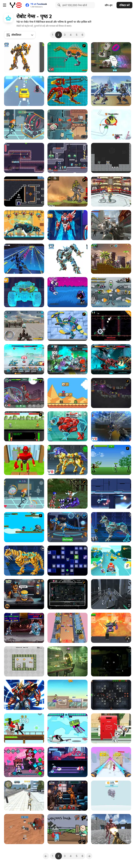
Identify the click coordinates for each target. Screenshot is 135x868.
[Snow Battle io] (111, 124)
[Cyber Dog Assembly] (111, 527)
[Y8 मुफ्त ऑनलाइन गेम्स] (16, 5)
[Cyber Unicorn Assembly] (67, 460)
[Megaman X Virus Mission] (24, 628)
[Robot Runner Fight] (24, 259)
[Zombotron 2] (111, 393)
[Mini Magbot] (24, 191)
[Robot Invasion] (24, 124)
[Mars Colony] (24, 829)
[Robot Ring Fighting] (111, 191)
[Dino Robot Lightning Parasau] (67, 326)
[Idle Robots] (111, 796)
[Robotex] (24, 57)
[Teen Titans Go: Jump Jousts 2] (67, 292)
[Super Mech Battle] (111, 91)
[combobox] (20, 35)
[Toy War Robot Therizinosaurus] (24, 393)
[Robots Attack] (111, 225)
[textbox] (20, 35)
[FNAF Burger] (24, 594)
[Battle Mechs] (24, 426)
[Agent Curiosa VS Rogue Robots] (24, 494)
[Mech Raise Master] (111, 762)
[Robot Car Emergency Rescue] (111, 728)
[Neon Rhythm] (67, 762)
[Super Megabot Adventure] (111, 259)
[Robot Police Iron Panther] (24, 225)
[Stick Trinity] (111, 460)
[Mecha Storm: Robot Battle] (24, 359)
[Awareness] (67, 661)
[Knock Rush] (24, 460)
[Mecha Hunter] (24, 326)
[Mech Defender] (111, 695)
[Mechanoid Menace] (24, 728)
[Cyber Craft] (24, 695)
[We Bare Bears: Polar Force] (111, 57)
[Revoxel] (67, 628)
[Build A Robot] (111, 292)
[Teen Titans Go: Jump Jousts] (67, 728)
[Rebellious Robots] (111, 426)
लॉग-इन (109, 5)
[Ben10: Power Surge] (67, 695)
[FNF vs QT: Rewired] (24, 762)
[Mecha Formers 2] (67, 225)
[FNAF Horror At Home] (67, 796)
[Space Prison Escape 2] (67, 158)
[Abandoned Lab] (111, 594)
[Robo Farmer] (67, 829)
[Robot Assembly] (67, 259)
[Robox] (111, 158)
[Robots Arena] (111, 829)
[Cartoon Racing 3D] (111, 561)
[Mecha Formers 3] (24, 292)
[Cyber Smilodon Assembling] (24, 561)
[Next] (89, 856)
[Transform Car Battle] (24, 91)
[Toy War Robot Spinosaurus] (67, 57)
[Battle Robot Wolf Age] (67, 91)
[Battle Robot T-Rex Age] (111, 359)
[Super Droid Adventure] (67, 393)
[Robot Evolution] (24, 158)
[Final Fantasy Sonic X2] (67, 494)
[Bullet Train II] (111, 326)
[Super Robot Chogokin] (111, 628)
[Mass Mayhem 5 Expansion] (67, 191)
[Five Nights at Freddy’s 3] (111, 661)
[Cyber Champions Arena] (67, 359)
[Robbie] (67, 124)
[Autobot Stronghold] (67, 594)
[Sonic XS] (24, 527)
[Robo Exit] (24, 661)
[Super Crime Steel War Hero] (24, 796)
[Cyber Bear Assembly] (67, 426)
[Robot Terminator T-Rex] (67, 527)
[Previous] (46, 856)
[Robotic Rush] (67, 561)
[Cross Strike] (111, 494)
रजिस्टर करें (124, 5)
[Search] (59, 5)
